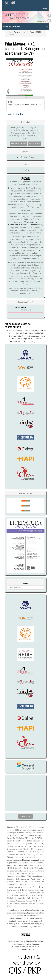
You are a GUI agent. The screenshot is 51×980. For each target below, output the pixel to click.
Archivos (17, 32)
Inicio (9, 32)
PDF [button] (26, 98)
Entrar (44, 9)
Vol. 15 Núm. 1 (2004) (33, 32)
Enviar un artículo (25, 816)
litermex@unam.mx (30, 860)
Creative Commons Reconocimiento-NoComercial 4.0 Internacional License (26, 947)
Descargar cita (35, 144)
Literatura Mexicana (11, 27)
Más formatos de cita (19, 144)
